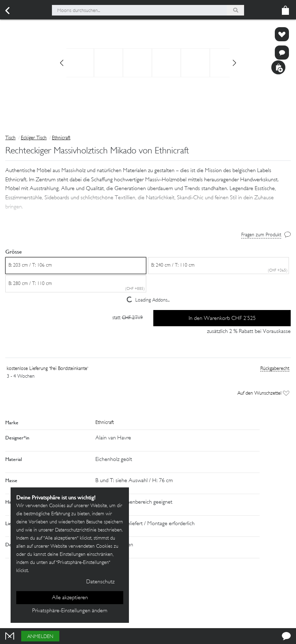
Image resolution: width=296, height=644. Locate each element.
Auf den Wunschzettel (263, 394)
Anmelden (40, 637)
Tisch (10, 138)
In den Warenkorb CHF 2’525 (222, 319)
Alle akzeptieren (70, 598)
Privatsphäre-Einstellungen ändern (70, 611)
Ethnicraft (61, 138)
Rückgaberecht (275, 370)
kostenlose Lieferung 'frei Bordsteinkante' (48, 370)
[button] (148, 204)
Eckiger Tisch (34, 138)
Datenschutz (100, 582)
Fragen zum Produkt (261, 236)
